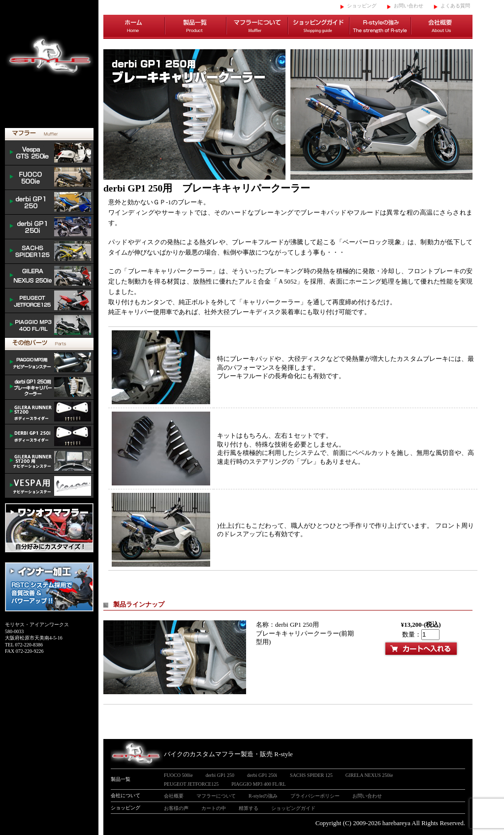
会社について (126, 795)
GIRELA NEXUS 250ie (369, 775)
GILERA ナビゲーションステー (49, 461)
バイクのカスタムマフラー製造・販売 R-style (228, 754)
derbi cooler (49, 387)
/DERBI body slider (49, 437)
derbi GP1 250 (49, 202)
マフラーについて (257, 27)
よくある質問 (455, 6)
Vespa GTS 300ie (49, 153)
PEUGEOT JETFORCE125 (49, 301)
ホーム (134, 27)
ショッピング (362, 6)
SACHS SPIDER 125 (49, 252)
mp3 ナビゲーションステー (49, 363)
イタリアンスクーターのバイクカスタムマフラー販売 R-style (49, 64)
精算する (249, 808)
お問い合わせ (409, 6)
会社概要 (442, 27)
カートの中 (214, 808)
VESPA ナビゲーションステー (49, 486)
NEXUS (49, 276)
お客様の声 (176, 808)
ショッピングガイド (319, 27)
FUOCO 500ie (49, 178)
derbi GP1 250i (49, 227)
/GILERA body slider (49, 412)
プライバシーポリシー (315, 796)
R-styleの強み (380, 27)
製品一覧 (196, 27)
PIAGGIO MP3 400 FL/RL (49, 325)
